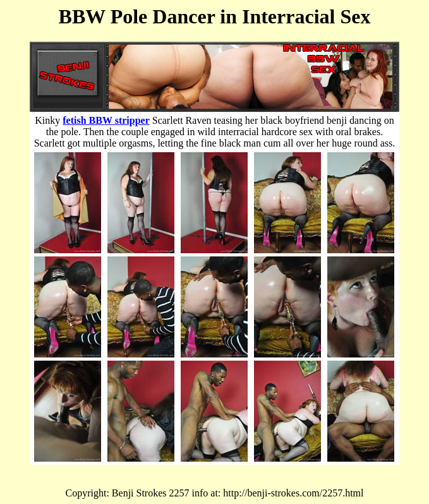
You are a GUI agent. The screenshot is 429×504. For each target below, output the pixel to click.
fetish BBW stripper (106, 120)
